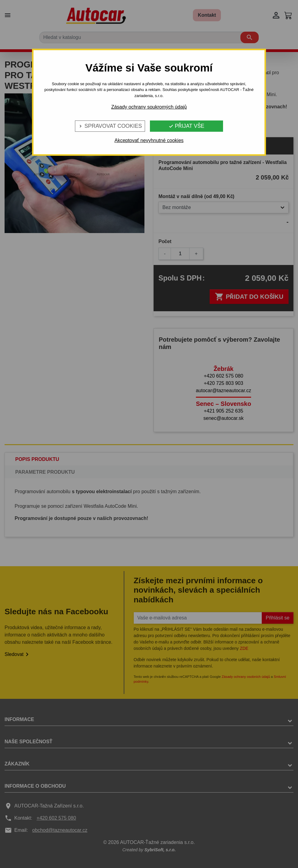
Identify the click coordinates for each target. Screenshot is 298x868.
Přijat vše (186, 126)
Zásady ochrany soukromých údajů (149, 107)
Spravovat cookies (110, 126)
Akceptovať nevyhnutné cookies (149, 140)
